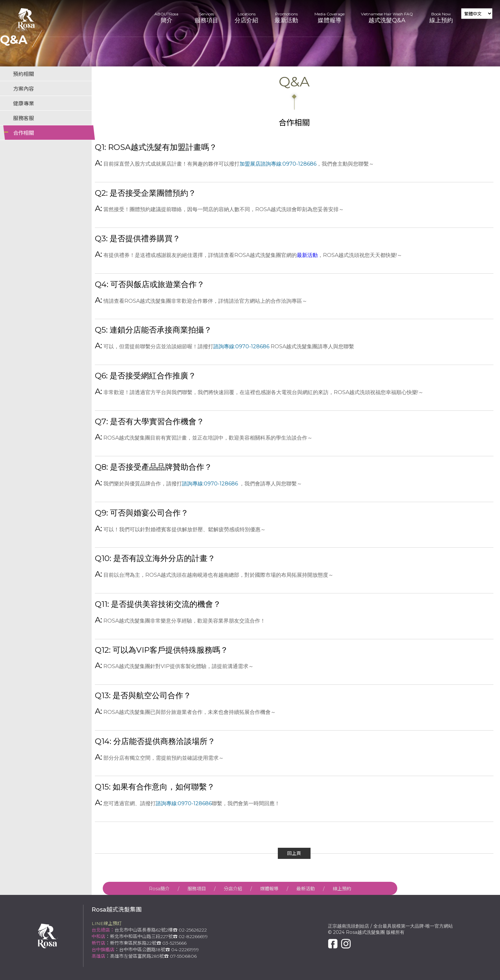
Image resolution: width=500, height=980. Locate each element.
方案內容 (24, 89)
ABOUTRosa (166, 18)
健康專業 (24, 104)
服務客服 (24, 118)
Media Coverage (330, 18)
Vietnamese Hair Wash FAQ (387, 18)
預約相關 (24, 74)
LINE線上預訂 (107, 923)
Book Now (441, 18)
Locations (246, 18)
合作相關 (24, 133)
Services (206, 18)
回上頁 (294, 853)
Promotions (286, 18)
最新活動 (307, 255)
